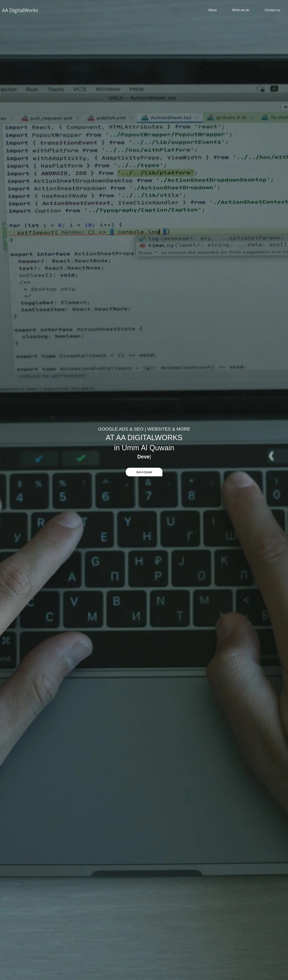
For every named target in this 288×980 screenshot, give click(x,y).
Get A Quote (144, 472)
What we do (241, 10)
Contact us (273, 10)
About (212, 10)
